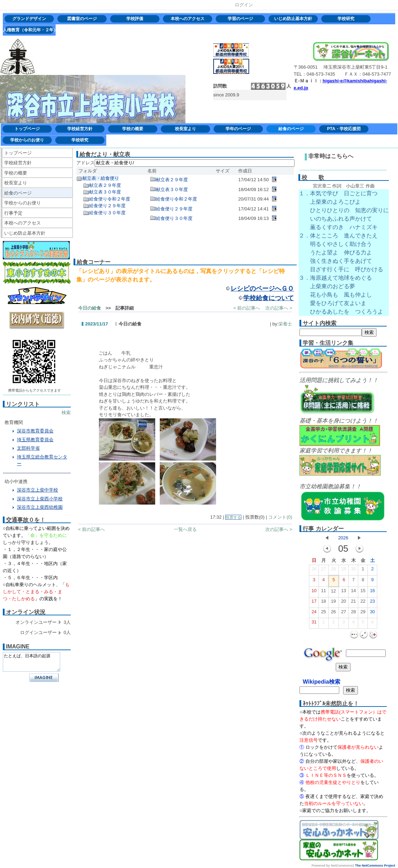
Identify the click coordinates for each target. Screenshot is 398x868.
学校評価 (135, 19)
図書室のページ (82, 19)
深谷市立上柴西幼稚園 (40, 507)
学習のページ (240, 19)
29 (343, 570)
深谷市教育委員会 (35, 431)
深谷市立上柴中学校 (37, 490)
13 (343, 592)
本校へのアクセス (188, 19)
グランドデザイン (29, 19)
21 (353, 603)
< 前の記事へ (247, 308)
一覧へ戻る (185, 529)
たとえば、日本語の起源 (31, 662)
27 (323, 570)
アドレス (86, 163)
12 (333, 593)
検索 (66, 413)
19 (333, 603)
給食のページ (291, 129)
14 (353, 592)
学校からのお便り (27, 140)
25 (323, 613)
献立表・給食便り (101, 178)
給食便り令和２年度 (110, 199)
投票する (233, 517)
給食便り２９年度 (107, 206)
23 (372, 603)
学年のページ (238, 129)
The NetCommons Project (375, 866)
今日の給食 (90, 308)
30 (353, 570)
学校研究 (346, 19)
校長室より (185, 129)
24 (314, 613)
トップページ (27, 129)
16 (372, 592)
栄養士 (285, 324)
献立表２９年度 (105, 185)
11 (323, 592)
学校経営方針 (80, 129)
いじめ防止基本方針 (293, 19)
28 (333, 570)
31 (314, 623)
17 (314, 603)
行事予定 (13, 213)
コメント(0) (280, 517)
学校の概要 (133, 129)
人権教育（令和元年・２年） (29, 30)
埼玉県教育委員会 (35, 440)
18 (323, 603)
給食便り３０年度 (107, 213)
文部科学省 (28, 448)
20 (343, 603)
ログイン (244, 5)
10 (314, 592)
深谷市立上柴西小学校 (40, 499)
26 (314, 570)
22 (363, 603)
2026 (343, 538)
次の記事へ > (279, 308)
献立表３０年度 (105, 192)
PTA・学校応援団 (344, 129)
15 (363, 592)
